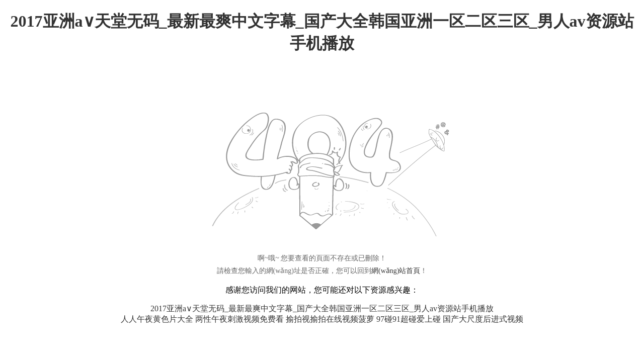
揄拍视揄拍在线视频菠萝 (330, 319)
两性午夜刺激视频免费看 (239, 319)
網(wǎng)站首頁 (396, 271)
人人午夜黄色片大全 (157, 319)
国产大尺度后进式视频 (483, 319)
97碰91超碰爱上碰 (409, 319)
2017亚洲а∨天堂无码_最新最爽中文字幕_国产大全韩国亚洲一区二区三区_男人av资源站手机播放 (322, 308)
